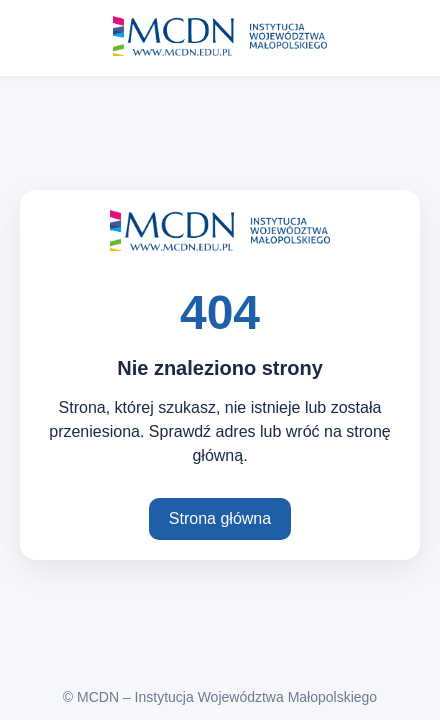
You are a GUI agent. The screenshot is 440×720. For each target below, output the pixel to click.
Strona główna (220, 518)
